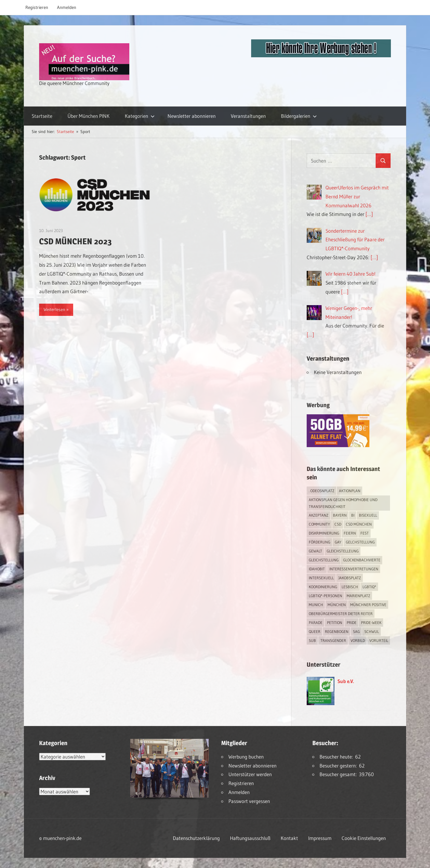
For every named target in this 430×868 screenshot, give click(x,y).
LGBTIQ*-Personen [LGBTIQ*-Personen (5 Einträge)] (325, 596)
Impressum (320, 838)
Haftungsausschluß (250, 838)
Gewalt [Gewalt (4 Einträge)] (315, 551)
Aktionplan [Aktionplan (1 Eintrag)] (350, 491)
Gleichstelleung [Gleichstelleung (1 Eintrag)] (343, 551)
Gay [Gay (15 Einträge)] (338, 542)
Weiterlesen (54, 309)
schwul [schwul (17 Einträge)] (372, 631)
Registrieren (37, 7)
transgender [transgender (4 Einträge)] (333, 640)
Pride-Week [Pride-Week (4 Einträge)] (371, 623)
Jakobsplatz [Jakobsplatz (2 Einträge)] (350, 578)
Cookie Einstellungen (364, 838)
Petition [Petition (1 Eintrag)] (335, 623)
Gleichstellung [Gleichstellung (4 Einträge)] (324, 560)
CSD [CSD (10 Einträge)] (338, 524)
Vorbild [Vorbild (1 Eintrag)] (358, 640)
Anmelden (67, 7)
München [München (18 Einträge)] (337, 605)
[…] (369, 214)
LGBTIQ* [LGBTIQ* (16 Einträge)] (369, 587)
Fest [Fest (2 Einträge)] (365, 533)
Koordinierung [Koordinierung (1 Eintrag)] (323, 587)
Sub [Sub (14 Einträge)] (312, 640)
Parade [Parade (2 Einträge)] (316, 623)
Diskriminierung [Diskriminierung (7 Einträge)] (324, 533)
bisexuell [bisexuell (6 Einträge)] (368, 515)
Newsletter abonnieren (192, 116)
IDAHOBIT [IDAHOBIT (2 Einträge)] (317, 569)
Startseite (42, 116)
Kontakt (289, 838)
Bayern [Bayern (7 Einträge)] (340, 515)
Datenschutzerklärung (196, 838)
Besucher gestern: (339, 766)
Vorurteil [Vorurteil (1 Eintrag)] (379, 640)
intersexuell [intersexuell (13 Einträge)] (321, 578)
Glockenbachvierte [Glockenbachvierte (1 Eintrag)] (362, 560)
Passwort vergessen (249, 801)
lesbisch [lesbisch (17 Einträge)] (350, 587)
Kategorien (140, 116)
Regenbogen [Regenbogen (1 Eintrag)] (337, 631)
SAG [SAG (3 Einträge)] (356, 631)
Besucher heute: (337, 757)
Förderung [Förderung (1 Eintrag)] (320, 542)
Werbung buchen (246, 757)
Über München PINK (89, 116)
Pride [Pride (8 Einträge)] (352, 623)
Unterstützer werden (250, 774)
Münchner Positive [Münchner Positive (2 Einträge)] (368, 605)
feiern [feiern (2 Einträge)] (350, 533)
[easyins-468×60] (321, 55)
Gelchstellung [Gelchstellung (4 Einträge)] (360, 542)
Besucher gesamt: (339, 774)
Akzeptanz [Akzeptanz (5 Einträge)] (319, 515)
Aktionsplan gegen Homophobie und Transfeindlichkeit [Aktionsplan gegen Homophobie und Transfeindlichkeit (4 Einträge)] (343, 503)
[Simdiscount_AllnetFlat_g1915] (338, 445)
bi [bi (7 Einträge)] (353, 515)
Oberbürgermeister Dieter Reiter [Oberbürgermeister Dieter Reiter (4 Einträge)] (341, 614)
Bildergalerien (299, 116)
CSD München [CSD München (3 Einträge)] (359, 524)
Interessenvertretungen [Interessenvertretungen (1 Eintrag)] (354, 569)
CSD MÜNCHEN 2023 (75, 241)
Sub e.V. (346, 681)
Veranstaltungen (248, 116)
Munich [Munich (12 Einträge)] (316, 605)
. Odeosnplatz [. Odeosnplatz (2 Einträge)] (322, 491)
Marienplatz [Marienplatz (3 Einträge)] (358, 596)
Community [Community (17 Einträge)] (319, 524)
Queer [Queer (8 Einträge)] (315, 631)
